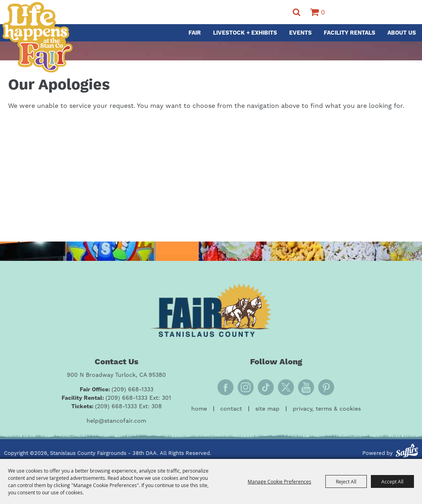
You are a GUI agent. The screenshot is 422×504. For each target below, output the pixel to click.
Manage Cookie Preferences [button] (279, 481)
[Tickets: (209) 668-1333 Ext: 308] (117, 407)
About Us (402, 33)
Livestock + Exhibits (245, 33)
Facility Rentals (350, 33)
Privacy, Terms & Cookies (327, 409)
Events (300, 33)
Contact (231, 409)
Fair (195, 33)
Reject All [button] (346, 481)
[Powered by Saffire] (407, 452)
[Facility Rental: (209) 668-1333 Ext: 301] (116, 398)
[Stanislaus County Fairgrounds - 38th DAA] (37, 37)
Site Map (267, 409)
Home (199, 409)
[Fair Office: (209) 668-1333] (117, 390)
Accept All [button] (392, 481)
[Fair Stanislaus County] (211, 310)
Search (297, 12)
